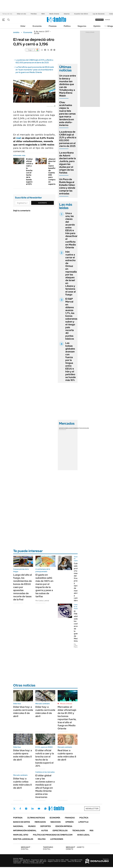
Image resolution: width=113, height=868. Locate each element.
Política (67, 26)
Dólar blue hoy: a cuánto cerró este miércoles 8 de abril (23, 712)
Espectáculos (60, 831)
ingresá (107, 20)
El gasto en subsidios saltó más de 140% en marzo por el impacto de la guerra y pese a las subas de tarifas (44, 586)
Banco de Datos (22, 822)
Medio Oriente (54, 14)
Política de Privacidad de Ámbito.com (53, 835)
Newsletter (92, 809)
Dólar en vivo (21, 14)
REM (43, 14)
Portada (18, 818)
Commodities (77, 428)
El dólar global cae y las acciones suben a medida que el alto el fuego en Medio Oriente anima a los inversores (45, 786)
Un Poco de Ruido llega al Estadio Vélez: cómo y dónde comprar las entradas (67, 186)
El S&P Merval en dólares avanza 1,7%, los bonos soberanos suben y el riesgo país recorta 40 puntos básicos (71, 319)
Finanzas (53, 26)
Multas (42, 839)
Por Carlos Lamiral (42, 601)
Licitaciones (57, 839)
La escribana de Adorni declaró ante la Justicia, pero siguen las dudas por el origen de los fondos (67, 163)
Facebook (20, 809)
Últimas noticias (36, 818)
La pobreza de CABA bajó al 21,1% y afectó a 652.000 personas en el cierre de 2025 (34, 61)
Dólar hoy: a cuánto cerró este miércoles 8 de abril (45, 712)
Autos (45, 831)
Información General (25, 831)
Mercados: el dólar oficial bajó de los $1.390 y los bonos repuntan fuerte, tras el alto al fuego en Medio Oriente (67, 718)
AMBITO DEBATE (75, 848)
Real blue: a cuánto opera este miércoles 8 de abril (67, 755)
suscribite (100, 20)
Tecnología (79, 831)
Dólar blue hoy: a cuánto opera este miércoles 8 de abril (23, 755)
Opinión (97, 26)
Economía (37, 26)
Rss (92, 831)
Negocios (82, 26)
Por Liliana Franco (76, 646)
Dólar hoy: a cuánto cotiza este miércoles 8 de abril (23, 783)
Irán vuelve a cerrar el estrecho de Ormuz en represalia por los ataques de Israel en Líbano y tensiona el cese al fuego (71, 273)
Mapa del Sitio (21, 835)
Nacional (18, 826)
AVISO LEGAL (83, 835)
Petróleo (34, 14)
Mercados (40, 822)
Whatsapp (45, 809)
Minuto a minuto (66, 704)
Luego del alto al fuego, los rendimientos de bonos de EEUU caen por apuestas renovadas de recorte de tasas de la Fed (23, 587)
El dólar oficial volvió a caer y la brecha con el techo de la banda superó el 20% (30, 172)
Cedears (86, 428)
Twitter (14, 809)
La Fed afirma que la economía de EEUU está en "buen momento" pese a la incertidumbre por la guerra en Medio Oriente (35, 70)
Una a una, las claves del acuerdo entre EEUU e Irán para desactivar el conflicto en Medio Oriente (71, 230)
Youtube (39, 809)
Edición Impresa (64, 826)
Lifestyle (83, 822)
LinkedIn (33, 809)
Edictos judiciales (23, 839)
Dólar (23, 26)
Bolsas (69, 428)
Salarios (67, 14)
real (19, 138)
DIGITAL (26, 848)
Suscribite (43, 203)
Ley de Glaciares (99, 14)
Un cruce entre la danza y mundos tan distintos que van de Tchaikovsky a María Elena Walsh (68, 86)
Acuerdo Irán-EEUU (81, 14)
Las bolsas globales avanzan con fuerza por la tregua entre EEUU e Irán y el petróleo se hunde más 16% (71, 362)
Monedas (63, 428)
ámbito (16, 32)
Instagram (26, 809)
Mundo (32, 826)
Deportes (46, 826)
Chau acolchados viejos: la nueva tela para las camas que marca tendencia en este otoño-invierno (67, 114)
